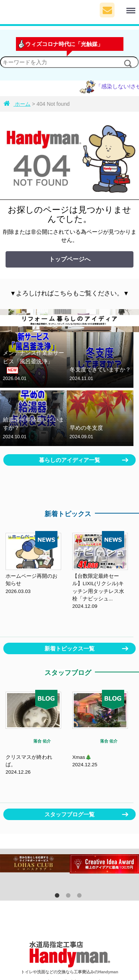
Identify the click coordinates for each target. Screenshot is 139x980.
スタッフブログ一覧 (69, 814)
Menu (125, 7)
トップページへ (70, 259)
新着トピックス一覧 (69, 648)
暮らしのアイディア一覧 (69, 460)
